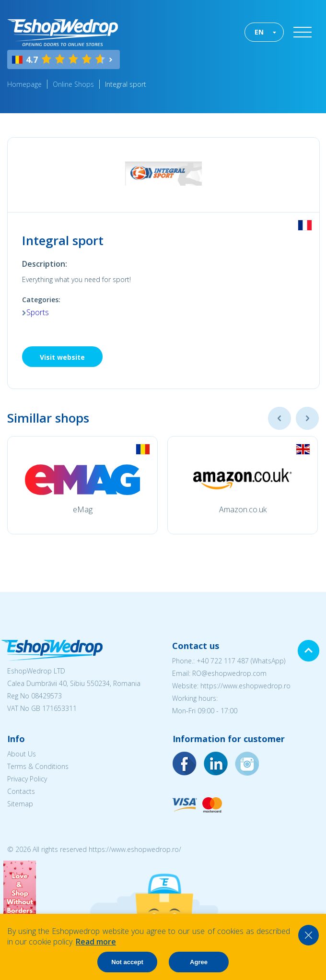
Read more (96, 942)
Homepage (24, 84)
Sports (38, 312)
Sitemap (20, 804)
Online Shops (73, 84)
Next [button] (307, 418)
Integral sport (126, 84)
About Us (22, 754)
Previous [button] (279, 418)
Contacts (21, 791)
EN (259, 32)
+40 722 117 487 (223, 661)
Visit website (62, 357)
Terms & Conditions (38, 766)
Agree (199, 962)
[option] (82, 485)
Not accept (127, 962)
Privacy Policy (27, 779)
